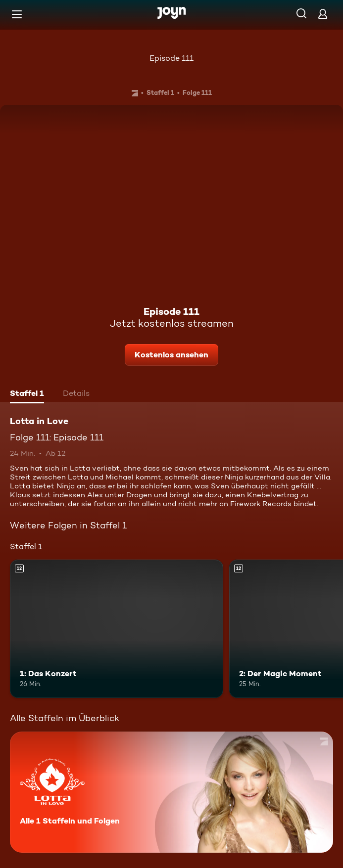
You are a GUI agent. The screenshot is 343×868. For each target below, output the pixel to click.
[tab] (27, 394)
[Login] (323, 14)
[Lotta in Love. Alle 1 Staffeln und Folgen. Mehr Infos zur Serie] (171, 792)
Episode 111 (171, 58)
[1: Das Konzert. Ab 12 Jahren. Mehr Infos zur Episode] (117, 629)
